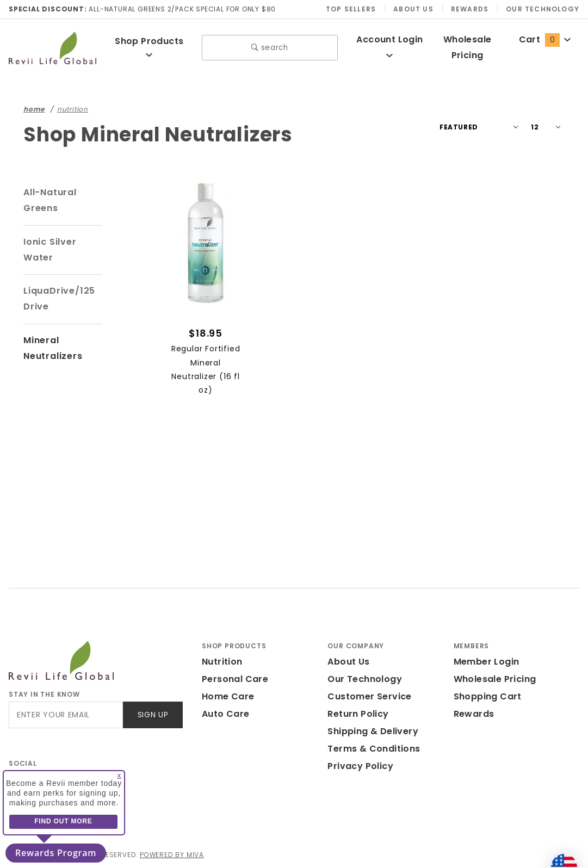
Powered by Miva (172, 855)
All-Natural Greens (50, 200)
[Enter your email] (66, 715)
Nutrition (222, 662)
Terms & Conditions (374, 749)
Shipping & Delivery (373, 731)
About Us (413, 9)
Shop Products (149, 46)
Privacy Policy (360, 766)
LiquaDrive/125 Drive (59, 299)
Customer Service (369, 696)
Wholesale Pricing (495, 679)
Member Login (487, 662)
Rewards (470, 9)
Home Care (228, 696)
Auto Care (226, 714)
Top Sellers (351, 9)
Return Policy (358, 714)
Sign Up (153, 715)
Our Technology (543, 9)
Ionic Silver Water (50, 250)
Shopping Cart (488, 696)
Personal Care (235, 679)
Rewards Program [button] (56, 853)
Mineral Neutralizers (53, 348)
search (270, 48)
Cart (545, 39)
